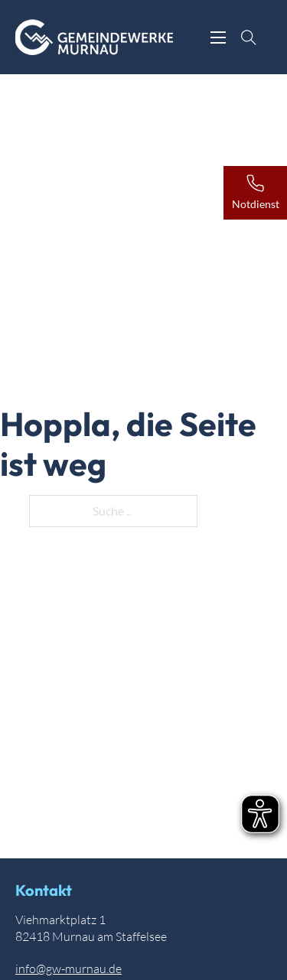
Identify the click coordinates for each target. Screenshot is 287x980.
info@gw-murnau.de (68, 969)
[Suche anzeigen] (249, 37)
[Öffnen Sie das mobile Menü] (218, 37)
